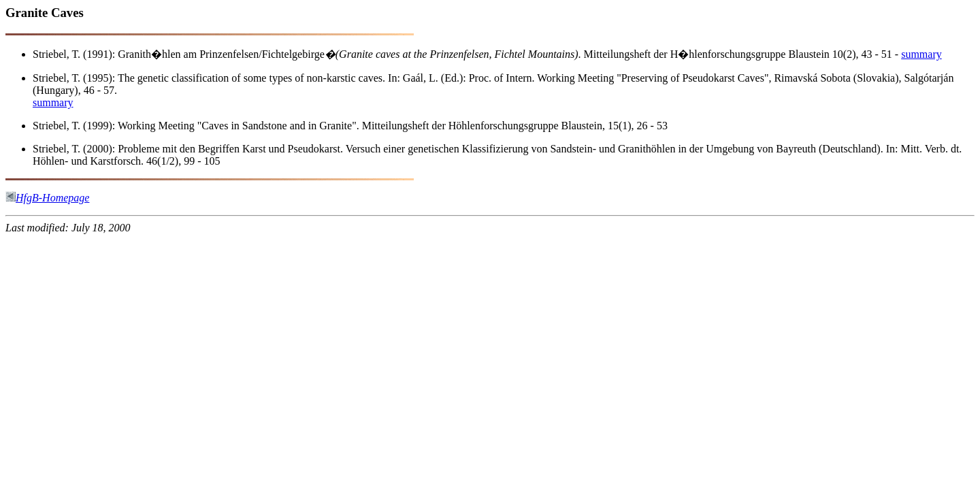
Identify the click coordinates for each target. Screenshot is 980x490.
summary (921, 54)
